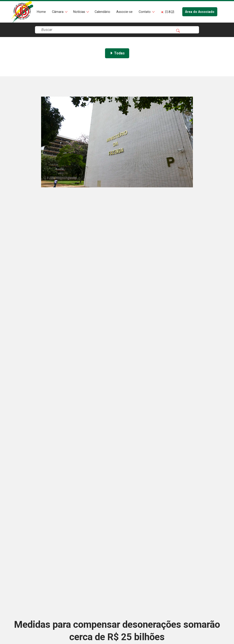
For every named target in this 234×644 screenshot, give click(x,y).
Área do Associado (200, 12)
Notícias (80, 12)
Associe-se (124, 12)
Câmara (58, 12)
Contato (145, 12)
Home (41, 12)
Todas (117, 53)
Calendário (102, 12)
